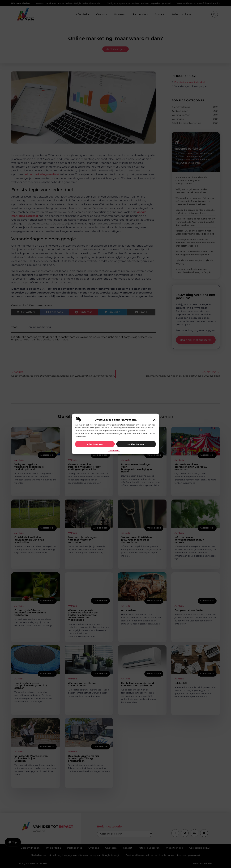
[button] (154, 420)
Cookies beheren (136, 444)
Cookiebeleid (114, 450)
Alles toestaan (95, 444)
